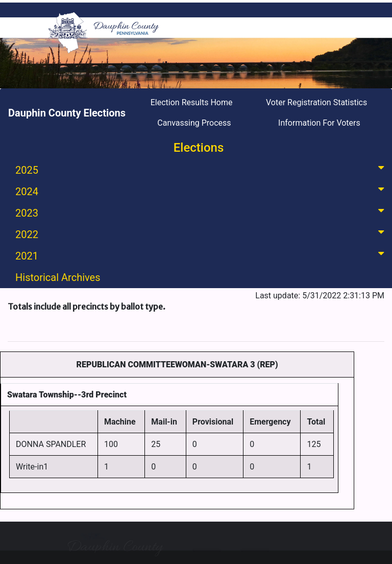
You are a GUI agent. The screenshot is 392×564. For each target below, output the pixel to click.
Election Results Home (192, 102)
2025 (202, 169)
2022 (202, 234)
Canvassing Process (194, 123)
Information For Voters (319, 123)
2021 (202, 255)
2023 (202, 212)
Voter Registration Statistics (316, 102)
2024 (202, 191)
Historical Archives (58, 277)
